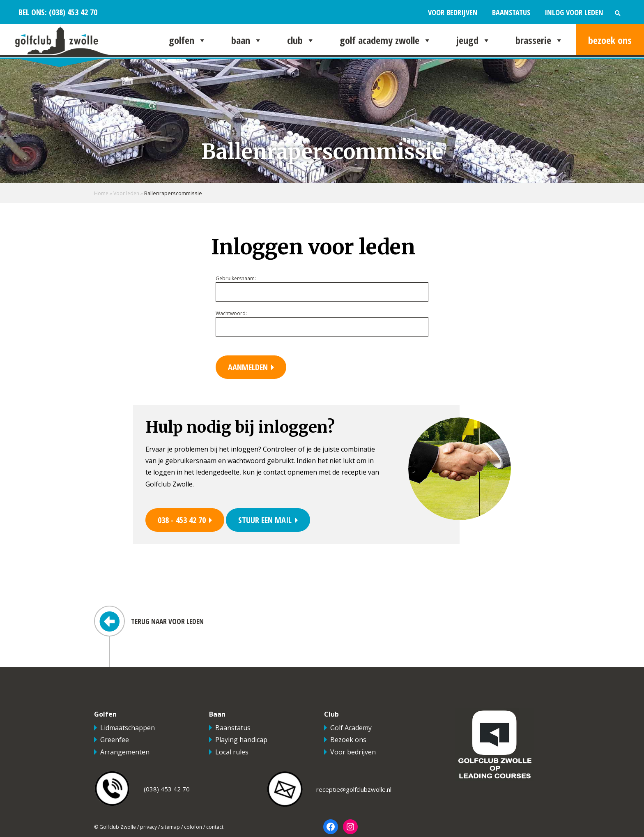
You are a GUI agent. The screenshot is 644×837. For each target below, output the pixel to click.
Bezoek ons (610, 40)
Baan (247, 40)
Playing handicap (241, 741)
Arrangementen (125, 753)
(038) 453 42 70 (72, 12)
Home (101, 193)
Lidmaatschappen (128, 729)
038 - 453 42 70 (184, 520)
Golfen (188, 40)
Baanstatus (511, 12)
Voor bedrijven (453, 12)
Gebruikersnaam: (236, 278)
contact (215, 828)
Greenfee (115, 741)
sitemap (170, 828)
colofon (193, 828)
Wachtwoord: (231, 313)
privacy (148, 828)
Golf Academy (351, 729)
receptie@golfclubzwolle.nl (354, 791)
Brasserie (539, 40)
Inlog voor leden (574, 12)
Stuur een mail (271, 520)
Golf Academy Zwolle (386, 40)
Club (301, 40)
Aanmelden (249, 367)
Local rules (232, 753)
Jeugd (474, 40)
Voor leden (128, 193)
